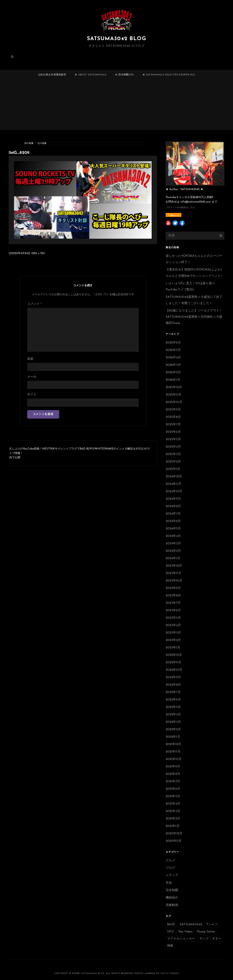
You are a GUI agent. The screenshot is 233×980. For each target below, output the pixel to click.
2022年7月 (173, 692)
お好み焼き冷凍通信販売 (52, 75)
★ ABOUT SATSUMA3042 (90, 75)
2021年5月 (173, 796)
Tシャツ (212, 925)
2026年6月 (173, 343)
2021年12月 (173, 744)
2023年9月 (173, 588)
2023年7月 (173, 603)
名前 (30, 359)
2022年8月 (173, 685)
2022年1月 (173, 737)
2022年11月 (173, 663)
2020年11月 (174, 841)
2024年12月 (174, 477)
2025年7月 (173, 425)
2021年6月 (173, 789)
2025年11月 (173, 395)
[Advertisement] (116, 106)
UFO (170, 932)
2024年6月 (173, 521)
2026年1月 (173, 380)
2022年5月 (173, 707)
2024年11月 (173, 484)
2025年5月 (173, 439)
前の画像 (29, 143)
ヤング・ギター (210, 939)
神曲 (170, 946)
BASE (171, 925)
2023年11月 (173, 573)
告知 (169, 883)
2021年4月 (173, 804)
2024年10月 (174, 491)
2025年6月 (173, 432)
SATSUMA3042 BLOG (116, 39)
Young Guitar (206, 932)
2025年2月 (173, 462)
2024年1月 (173, 558)
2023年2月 (173, 640)
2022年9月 (173, 677)
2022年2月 (173, 729)
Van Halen (185, 932)
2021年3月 (173, 811)
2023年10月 (174, 581)
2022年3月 (173, 722)
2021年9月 (173, 767)
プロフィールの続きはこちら (180, 207)
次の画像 (42, 143)
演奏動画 (172, 905)
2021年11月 (173, 752)
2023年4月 (173, 625)
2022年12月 (174, 655)
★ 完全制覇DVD (124, 75)
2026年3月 (173, 365)
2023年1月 (173, 648)
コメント (34, 304)
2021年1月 (173, 826)
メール (32, 377)
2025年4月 (173, 447)
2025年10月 (174, 402)
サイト (32, 395)
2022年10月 (174, 670)
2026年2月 (173, 372)
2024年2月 (173, 551)
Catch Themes (170, 973)
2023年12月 (174, 566)
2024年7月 (173, 514)
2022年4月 (173, 715)
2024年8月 (173, 506)
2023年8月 (173, 596)
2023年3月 (173, 633)
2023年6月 (173, 610)
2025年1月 (173, 469)
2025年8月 (173, 417)
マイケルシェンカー (181, 939)
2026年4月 (173, 358)
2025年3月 (173, 454)
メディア (172, 875)
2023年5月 (173, 618)
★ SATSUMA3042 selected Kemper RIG (169, 75)
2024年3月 (173, 544)
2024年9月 (173, 499)
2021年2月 (173, 819)
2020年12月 (174, 834)
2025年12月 (174, 387)
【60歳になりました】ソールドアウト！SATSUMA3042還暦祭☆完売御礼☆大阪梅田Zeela (194, 317)
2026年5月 (173, 350)
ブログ (170, 868)
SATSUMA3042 (191, 925)
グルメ (170, 861)
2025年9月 (173, 410)
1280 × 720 (38, 253)
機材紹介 (172, 898)
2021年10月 (174, 759)
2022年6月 (173, 700)
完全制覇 (172, 890)
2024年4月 (173, 536)
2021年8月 (173, 774)
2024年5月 (173, 529)
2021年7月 (173, 782)
